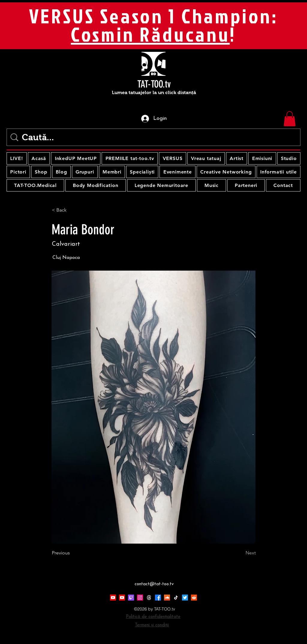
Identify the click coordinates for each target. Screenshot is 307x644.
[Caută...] (155, 137)
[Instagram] (140, 598)
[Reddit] (194, 598)
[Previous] (72, 553)
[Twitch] (131, 598)
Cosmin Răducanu (150, 34)
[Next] (241, 553)
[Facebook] (158, 598)
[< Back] (72, 210)
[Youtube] (113, 598)
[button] (290, 119)
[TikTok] (176, 598)
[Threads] (149, 598)
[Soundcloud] (167, 598)
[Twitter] (185, 598)
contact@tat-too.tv (154, 584)
